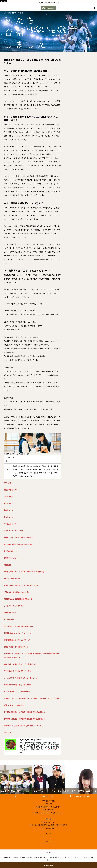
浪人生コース (52, 860)
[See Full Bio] (58, 750)
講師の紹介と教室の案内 (41, 858)
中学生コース (85, 858)
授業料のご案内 (8, 858)
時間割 (16, 858)
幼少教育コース (67, 858)
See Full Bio (53, 750)
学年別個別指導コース (55, 858)
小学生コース (76, 858)
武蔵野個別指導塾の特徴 (26, 858)
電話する (48, 841)
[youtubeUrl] (21, 753)
